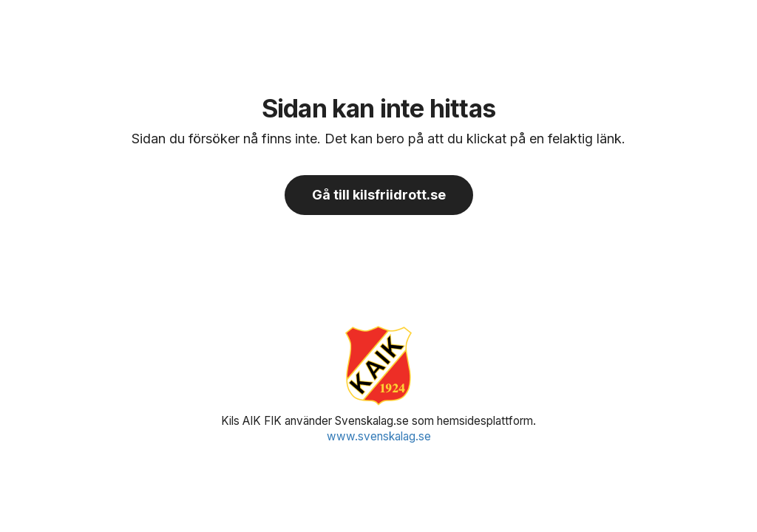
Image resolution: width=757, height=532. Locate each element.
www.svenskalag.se (379, 436)
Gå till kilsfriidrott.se (379, 195)
